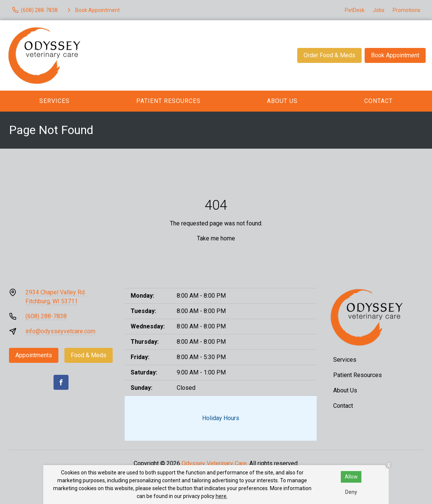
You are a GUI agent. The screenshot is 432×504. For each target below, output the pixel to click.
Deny (351, 492)
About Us (282, 101)
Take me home (216, 238)
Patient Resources (168, 101)
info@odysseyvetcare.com (60, 331)
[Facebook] (61, 382)
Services (54, 101)
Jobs (379, 10)
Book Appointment (395, 55)
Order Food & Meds (329, 55)
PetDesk (355, 10)
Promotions (407, 10)
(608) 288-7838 (46, 316)
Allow (351, 477)
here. (222, 496)
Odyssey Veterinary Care (214, 463)
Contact (378, 101)
